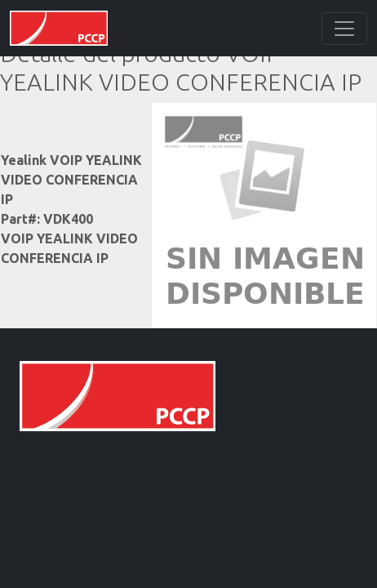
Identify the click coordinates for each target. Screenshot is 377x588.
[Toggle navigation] (344, 29)
